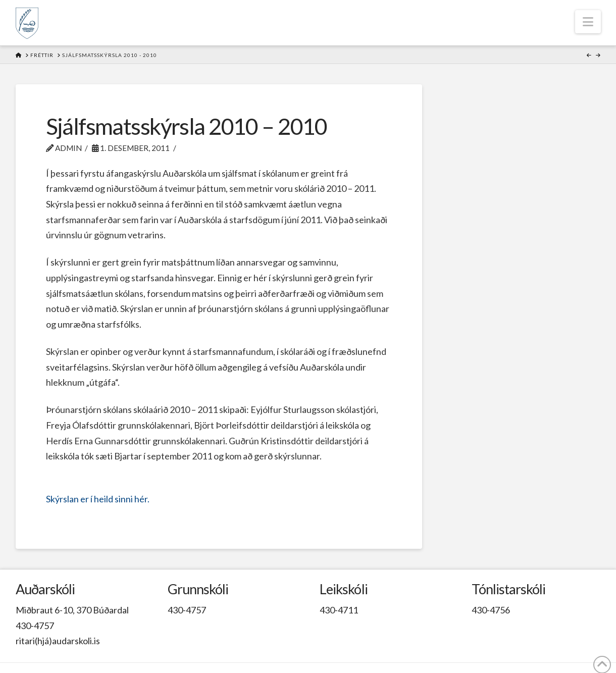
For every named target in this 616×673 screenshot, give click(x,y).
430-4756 (491, 610)
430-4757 (35, 626)
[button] (588, 22)
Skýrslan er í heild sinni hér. (98, 499)
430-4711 (339, 610)
